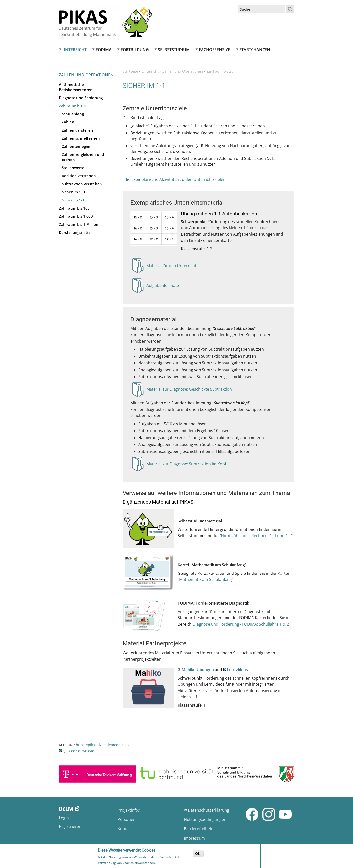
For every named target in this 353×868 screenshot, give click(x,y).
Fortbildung (135, 50)
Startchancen (255, 50)
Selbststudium (174, 50)
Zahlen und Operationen (86, 75)
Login (64, 818)
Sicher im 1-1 (73, 200)
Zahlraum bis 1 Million (79, 224)
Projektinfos (129, 810)
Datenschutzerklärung (208, 810)
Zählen (68, 122)
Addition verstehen (79, 176)
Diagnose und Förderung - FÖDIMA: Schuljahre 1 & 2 (241, 624)
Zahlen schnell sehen (81, 138)
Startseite (130, 71)
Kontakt (125, 829)
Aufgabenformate (163, 287)
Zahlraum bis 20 (73, 106)
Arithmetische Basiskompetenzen (76, 87)
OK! (198, 854)
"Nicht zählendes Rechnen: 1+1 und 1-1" (256, 536)
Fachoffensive (214, 50)
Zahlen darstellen (77, 130)
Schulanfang (73, 114)
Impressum (194, 838)
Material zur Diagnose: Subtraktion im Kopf (186, 465)
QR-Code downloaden (81, 751)
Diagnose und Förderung (81, 98)
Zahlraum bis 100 (74, 208)
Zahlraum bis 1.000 (76, 216)
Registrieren (70, 826)
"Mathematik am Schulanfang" (206, 579)
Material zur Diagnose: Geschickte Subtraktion (189, 391)
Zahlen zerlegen (76, 146)
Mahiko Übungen (198, 670)
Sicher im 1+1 (74, 192)
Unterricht (74, 50)
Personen (127, 819)
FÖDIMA (104, 50)
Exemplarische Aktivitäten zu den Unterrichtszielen (178, 179)
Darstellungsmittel (75, 232)
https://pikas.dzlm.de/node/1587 (103, 745)
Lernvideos (237, 670)
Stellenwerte (73, 168)
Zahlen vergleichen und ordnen (83, 157)
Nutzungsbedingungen (205, 819)
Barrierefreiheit (198, 829)
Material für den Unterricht (171, 267)
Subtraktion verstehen (82, 184)
